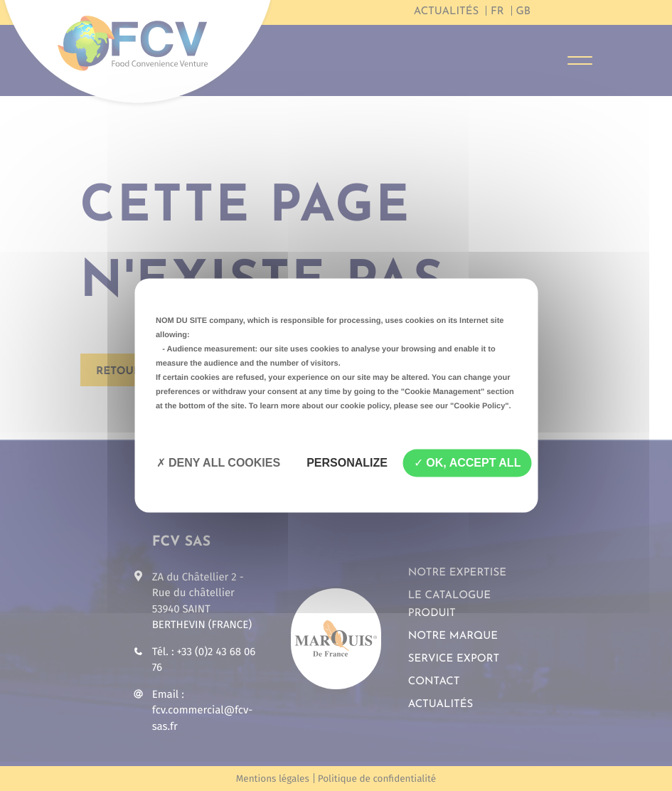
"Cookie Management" (443, 392)
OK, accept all (467, 463)
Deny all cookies (219, 463)
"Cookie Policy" (480, 406)
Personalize (347, 463)
